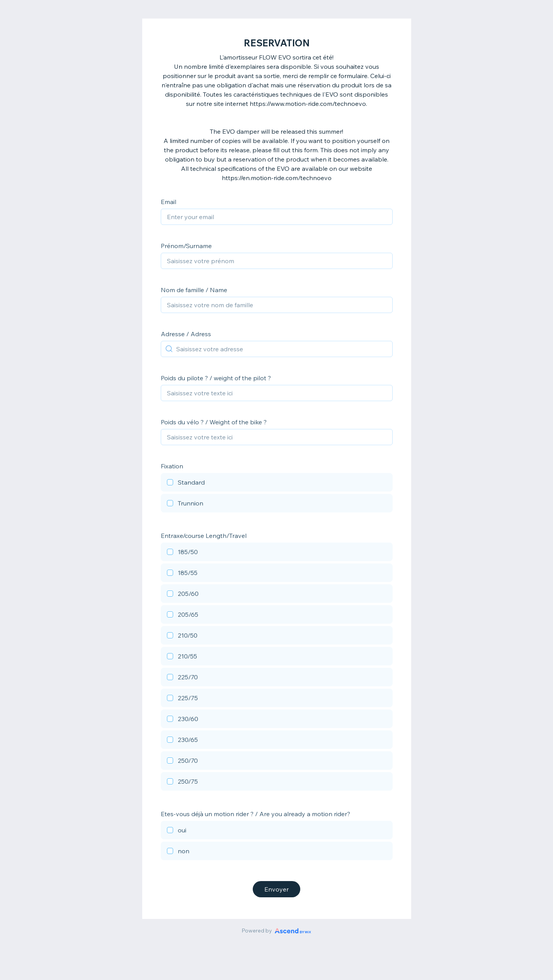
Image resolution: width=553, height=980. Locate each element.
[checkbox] (277, 483)
